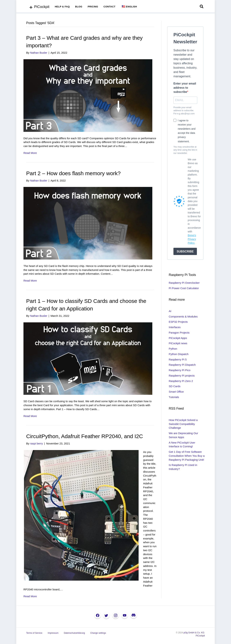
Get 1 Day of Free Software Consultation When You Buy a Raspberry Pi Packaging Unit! (187, 456)
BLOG (79, 7)
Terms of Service (34, 633)
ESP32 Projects (178, 322)
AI (170, 311)
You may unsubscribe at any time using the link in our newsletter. (185, 150)
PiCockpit (200, 636)
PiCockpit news (178, 343)
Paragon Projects (179, 333)
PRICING (93, 7)
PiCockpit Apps (178, 338)
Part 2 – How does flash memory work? (73, 173)
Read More (30, 153)
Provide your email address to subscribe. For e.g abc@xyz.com (184, 111)
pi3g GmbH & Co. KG (194, 633)
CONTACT (110, 7)
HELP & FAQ (62, 7)
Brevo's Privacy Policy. (192, 239)
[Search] (202, 7)
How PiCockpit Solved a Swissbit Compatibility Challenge (183, 424)
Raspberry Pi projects (182, 376)
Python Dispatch (179, 354)
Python (173, 349)
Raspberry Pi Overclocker (184, 283)
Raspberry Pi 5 (178, 359)
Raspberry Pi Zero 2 (181, 381)
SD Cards (175, 386)
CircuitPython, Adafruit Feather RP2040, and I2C (85, 436)
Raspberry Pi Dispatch (182, 365)
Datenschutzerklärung (74, 633)
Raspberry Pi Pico (180, 370)
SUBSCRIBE (185, 251)
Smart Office (176, 392)
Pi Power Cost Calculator (184, 288)
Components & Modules (183, 316)
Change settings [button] (98, 633)
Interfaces (175, 327)
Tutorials (174, 397)
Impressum (53, 633)
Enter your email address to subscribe (185, 88)
